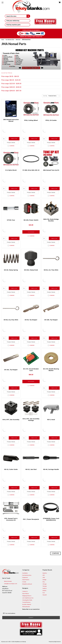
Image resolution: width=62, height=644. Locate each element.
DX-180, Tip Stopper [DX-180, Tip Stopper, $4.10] (51, 320)
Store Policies (26, 594)
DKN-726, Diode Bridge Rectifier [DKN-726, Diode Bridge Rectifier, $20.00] (51, 220)
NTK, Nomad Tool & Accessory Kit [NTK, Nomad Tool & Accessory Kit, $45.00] (11, 519)
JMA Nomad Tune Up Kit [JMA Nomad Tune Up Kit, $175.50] (51, 170)
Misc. (44, 582)
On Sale (24, 582)
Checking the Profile (27, 600)
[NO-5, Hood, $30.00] (51, 408)
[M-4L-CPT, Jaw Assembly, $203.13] (11, 408)
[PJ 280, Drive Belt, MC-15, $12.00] (31, 159)
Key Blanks (25, 573)
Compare (11, 146)
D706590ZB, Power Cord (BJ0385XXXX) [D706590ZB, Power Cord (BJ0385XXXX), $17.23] (51, 519)
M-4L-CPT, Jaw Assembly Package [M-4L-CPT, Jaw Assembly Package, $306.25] (31, 420)
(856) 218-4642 (7, 581)
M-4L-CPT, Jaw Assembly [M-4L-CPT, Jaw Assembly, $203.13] (11, 420)
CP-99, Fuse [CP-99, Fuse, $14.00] (11, 220)
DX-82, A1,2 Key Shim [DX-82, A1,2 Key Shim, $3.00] (11, 320)
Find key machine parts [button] (17, 25)
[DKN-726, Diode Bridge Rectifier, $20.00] (51, 209)
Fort (44, 593)
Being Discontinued (27, 584)
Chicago (45, 584)
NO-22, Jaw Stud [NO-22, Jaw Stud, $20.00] (31, 469)
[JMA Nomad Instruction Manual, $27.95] (11, 109)
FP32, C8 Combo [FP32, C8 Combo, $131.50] (51, 120)
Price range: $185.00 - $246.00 (11, 87)
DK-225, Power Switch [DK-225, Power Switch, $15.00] (31, 220)
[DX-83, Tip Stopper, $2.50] (31, 308)
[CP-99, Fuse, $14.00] (11, 209)
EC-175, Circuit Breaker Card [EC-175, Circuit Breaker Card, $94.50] (31, 370)
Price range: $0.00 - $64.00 (10, 76)
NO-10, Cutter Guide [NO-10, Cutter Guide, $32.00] (11, 469)
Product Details (11, 142)
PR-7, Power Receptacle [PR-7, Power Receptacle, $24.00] (31, 519)
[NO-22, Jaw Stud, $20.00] (31, 458)
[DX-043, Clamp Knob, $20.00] (31, 258)
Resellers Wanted (27, 604)
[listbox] (54, 96)
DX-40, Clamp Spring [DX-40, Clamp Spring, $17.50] (11, 270)
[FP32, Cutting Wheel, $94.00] (31, 109)
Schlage (44, 580)
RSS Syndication (26, 607)
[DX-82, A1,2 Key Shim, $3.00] (11, 308)
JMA (44, 577)
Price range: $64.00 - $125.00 (11, 80)
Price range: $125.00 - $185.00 (11, 84)
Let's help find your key (28, 598)
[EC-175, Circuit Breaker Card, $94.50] (31, 358)
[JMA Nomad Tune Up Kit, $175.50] (51, 159)
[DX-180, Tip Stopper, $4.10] (51, 308)
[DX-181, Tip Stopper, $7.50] (11, 358)
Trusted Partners (26, 602)
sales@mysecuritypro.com (10, 584)
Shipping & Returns (27, 596)
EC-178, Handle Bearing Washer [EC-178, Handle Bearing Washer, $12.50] (51, 370)
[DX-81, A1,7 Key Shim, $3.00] (51, 258)
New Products (26, 580)
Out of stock (31, 232)
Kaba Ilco (45, 573)
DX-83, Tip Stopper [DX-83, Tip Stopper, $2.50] (31, 320)
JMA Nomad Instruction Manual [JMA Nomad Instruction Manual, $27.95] (11, 120)
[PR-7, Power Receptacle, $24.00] (31, 508)
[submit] (28, 16)
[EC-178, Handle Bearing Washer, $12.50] (51, 358)
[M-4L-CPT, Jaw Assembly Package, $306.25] (31, 408)
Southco (45, 588)
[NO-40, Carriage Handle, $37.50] (51, 458)
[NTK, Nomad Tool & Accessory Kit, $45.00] (11, 508)
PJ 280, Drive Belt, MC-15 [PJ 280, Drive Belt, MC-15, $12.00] (31, 170)
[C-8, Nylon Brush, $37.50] (11, 159)
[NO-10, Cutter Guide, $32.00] (11, 458)
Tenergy (45, 586)
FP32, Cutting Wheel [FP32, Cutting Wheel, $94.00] (31, 120)
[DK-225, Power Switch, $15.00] (31, 209)
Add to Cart (14, 139)
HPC (44, 575)
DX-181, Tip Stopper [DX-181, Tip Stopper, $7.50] (11, 370)
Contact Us (25, 591)
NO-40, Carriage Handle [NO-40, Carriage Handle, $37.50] (51, 469)
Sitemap (24, 642)
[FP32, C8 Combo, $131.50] (51, 109)
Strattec (44, 591)
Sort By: (45, 96)
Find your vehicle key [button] (17, 21)
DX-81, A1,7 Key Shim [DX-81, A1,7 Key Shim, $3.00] (51, 270)
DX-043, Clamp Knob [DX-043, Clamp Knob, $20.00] (31, 270)
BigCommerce (57, 642)
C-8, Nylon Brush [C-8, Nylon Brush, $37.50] (11, 170)
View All (45, 595)
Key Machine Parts (27, 575)
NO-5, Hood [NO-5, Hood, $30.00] (51, 420)
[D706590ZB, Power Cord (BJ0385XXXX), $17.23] (51, 508)
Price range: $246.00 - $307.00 (11, 91)
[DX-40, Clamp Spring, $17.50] (11, 258)
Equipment (25, 577)
